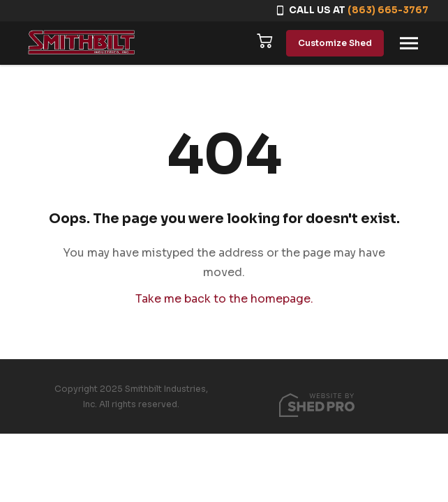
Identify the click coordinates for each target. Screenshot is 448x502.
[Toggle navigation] (409, 43)
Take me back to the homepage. (224, 299)
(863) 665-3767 (388, 10)
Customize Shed (335, 43)
